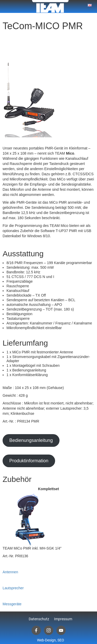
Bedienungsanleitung (31, 440)
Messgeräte (12, 604)
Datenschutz (39, 619)
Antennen (10, 572)
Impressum (63, 619)
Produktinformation (29, 461)
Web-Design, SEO (51, 640)
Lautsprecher (13, 588)
